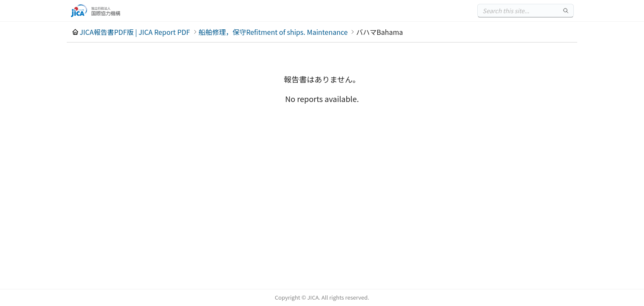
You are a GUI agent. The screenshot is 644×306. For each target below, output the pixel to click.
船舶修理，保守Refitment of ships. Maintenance (273, 32)
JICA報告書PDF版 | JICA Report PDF (135, 32)
